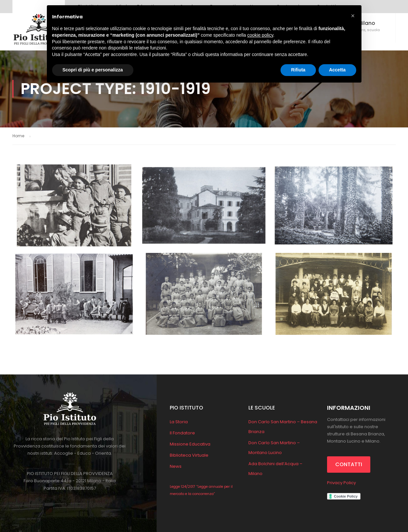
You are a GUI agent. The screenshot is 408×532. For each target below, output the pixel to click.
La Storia (179, 422)
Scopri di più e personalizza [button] (93, 70)
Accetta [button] (337, 70)
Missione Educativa (190, 444)
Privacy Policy (341, 483)
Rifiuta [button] (298, 70)
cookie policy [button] (260, 35)
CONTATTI (349, 464)
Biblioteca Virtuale (189, 455)
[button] (353, 16)
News (176, 466)
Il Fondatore (182, 433)
